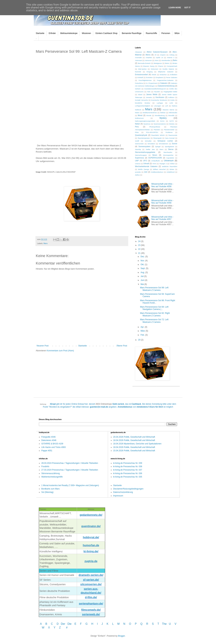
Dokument (155, 69)
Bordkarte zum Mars (50, 489)
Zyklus (137, 175)
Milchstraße (173, 113)
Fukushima (139, 83)
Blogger (121, 636)
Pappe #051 (47, 451)
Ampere (163, 55)
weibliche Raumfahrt (170, 166)
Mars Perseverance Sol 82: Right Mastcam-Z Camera (155, 314)
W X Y (49, 628)
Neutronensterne (160, 124)
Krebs (172, 100)
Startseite (40, 33)
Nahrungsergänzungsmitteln (145, 121)
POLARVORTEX (152, 132)
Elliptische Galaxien (166, 72)
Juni (143, 280)
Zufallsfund (171, 172)
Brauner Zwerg (149, 66)
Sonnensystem (144, 146)
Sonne (175, 144)
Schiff (137, 141)
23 (140, 245)
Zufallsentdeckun (157, 172)
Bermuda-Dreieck (144, 63)
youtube (138, 172)
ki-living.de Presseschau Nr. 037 (128, 470)
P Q (139, 624)
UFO (145, 161)
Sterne (171, 149)
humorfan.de (91, 545)
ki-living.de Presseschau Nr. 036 (128, 473)
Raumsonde (173, 135)
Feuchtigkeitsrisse (145, 80)
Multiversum (139, 118)
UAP (137, 161)
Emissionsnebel (141, 74)
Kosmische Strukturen (159, 100)
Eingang (150, 72)
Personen (166, 33)
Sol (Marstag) (47, 492)
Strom (155, 155)
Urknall (146, 163)
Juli (142, 276)
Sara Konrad (170, 138)
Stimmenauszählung (51, 473)
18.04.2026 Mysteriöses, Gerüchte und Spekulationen (137, 444)
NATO (172, 121)
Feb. (143, 335)
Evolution (149, 77)
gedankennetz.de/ (91, 515)
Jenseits (149, 97)
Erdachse (163, 75)
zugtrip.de (91, 561)
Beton (167, 63)
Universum (169, 161)
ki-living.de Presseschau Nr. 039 (128, 463)
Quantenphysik (141, 135)
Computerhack (172, 66)
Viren (154, 164)
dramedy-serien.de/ (91, 575)
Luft (166, 106)
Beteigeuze (158, 63)
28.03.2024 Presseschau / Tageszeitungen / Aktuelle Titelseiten (70, 463)
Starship (138, 149)
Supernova (139, 158)
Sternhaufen (168, 152)
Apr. (143, 327)
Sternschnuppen (141, 155)
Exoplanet (159, 77)
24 (140, 241)
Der (63, 624)
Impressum (118, 496)
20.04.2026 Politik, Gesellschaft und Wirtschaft (134, 437)
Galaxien (164, 83)
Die (70, 624)
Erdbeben (174, 75)
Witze (177, 33)
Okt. (143, 264)
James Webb (152, 94)
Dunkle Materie (168, 69)
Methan (163, 113)
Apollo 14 (159, 58)
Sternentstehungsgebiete (145, 152)
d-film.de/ (91, 597)
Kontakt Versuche (141, 100)
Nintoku (172, 124)
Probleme (169, 132)
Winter (172, 169)
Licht (171, 103)
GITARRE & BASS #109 (52, 444)
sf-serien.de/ (91, 580)
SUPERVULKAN (155, 158)
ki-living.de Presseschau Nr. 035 (128, 477)
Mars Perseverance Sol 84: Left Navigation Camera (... (154, 308)
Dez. (143, 257)
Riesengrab (158, 138)
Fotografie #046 (48, 437)
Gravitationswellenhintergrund (155, 89)
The (164, 624)
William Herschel (159, 169)
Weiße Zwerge (144, 169)
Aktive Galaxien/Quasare (157, 52)
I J (100, 624)
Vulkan (172, 164)
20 (140, 340)
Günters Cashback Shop (106, 33)
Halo (149, 92)
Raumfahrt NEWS (158, 135)
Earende (138, 72)
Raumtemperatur (144, 138)
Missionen (86, 33)
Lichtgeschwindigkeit (142, 106)
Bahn (175, 60)
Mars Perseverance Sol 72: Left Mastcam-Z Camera (154, 321)
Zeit (146, 172)
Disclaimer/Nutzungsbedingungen (128, 489)
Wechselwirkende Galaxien (146, 166)
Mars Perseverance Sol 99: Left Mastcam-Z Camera (154, 289)
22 (140, 249)
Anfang (172, 55)
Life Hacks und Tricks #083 (53, 447)
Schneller (148, 141)
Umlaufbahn (156, 161)
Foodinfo (45, 466)
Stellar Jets (150, 149)
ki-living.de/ (91, 551)
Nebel (137, 124)
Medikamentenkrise (150, 113)
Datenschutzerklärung (123, 492)
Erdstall (140, 77)
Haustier (157, 92)
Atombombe (166, 60)
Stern (161, 149)
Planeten (157, 130)
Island (140, 94)
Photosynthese (155, 127)
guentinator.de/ (91, 526)
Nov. (143, 261)
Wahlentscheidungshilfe (52, 477)
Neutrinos (147, 124)
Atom (156, 60)
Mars (46, 243)
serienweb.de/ (91, 614)
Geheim (138, 89)
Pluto (137, 132)
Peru (137, 127)
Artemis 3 (171, 58)
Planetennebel (169, 130)
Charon (160, 66)
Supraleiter (170, 158)
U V (173, 624)
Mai (143, 284)
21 (140, 253)
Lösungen (157, 106)
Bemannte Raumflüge (132, 33)
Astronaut (138, 60)
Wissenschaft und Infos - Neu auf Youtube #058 (162, 185)
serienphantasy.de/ (91, 604)
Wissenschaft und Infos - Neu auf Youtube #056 (162, 202)
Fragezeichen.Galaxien (165, 80)
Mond (140, 115)
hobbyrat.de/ (91, 537)
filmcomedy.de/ (91, 610)
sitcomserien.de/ (91, 584)
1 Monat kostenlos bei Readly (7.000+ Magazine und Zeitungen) (70, 485)
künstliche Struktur (143, 103)
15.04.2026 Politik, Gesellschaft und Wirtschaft (134, 451)
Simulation (151, 144)
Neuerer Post (43, 346)
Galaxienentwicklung (166, 86)
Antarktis (149, 58)
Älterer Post (122, 346)
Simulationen (163, 144)
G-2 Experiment (152, 83)
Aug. (143, 272)
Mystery (163, 118)
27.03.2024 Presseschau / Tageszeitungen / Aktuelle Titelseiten (70, 470)
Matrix (137, 113)
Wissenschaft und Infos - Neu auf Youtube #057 (162, 218)
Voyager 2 (163, 164)
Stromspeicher (168, 155)
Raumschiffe (151, 33)
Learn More (175, 8)
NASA (162, 121)
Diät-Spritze (142, 69)
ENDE (154, 75)
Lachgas (160, 103)
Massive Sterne (168, 110)
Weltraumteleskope (69, 33)
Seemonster (139, 144)
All (155, 55)
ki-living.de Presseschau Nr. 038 (128, 466)
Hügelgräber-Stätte (170, 92)
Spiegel (158, 147)
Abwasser (139, 52)
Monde (149, 115)
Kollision (171, 97)
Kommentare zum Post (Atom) (60, 351)
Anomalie (138, 58)
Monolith (171, 115)
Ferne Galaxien (172, 77)
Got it (187, 8)
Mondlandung (160, 115)
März (143, 331)
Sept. (143, 268)
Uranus (138, 164)
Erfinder (52, 33)
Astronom (148, 60)
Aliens (148, 55)
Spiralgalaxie (170, 147)
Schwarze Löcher (165, 141)
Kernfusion (160, 97)
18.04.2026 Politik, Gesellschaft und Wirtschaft (134, 440)
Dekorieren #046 (49, 440)
